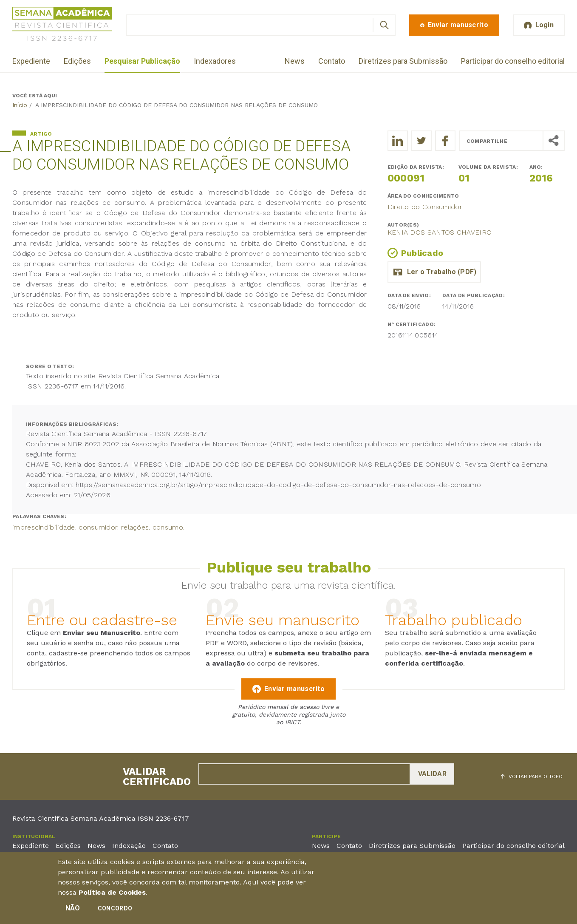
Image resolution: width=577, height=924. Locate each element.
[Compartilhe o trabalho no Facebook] (445, 141)
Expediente (31, 61)
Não (73, 909)
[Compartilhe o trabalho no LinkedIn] (398, 141)
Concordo (115, 910)
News (295, 61)
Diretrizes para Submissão (403, 61)
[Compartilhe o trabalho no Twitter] (421, 141)
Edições (77, 61)
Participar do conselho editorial (513, 61)
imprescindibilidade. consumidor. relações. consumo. (98, 527)
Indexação (129, 846)
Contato (332, 61)
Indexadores (215, 61)
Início (20, 105)
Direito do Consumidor (425, 207)
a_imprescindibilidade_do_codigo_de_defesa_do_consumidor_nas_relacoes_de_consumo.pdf (434, 272)
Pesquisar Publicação (142, 61)
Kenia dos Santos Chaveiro (440, 232)
